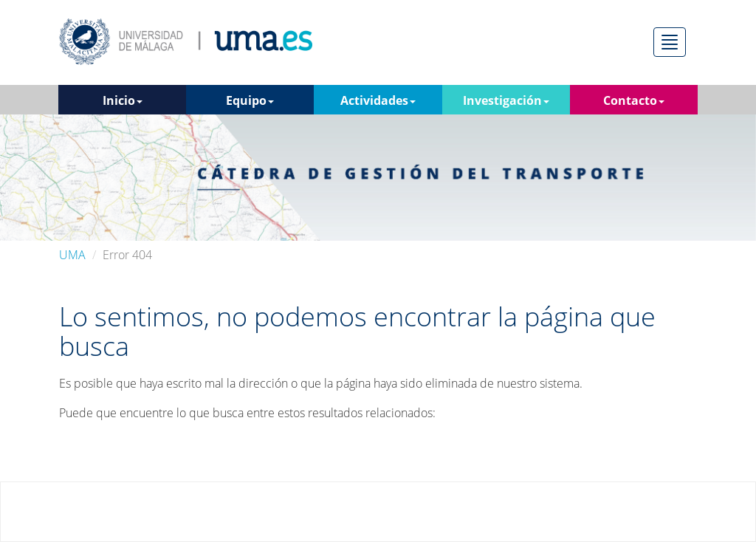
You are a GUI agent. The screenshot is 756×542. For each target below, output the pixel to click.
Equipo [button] (250, 100)
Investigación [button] (506, 100)
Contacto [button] (634, 100)
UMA (72, 255)
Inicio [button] (123, 100)
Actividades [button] (378, 100)
